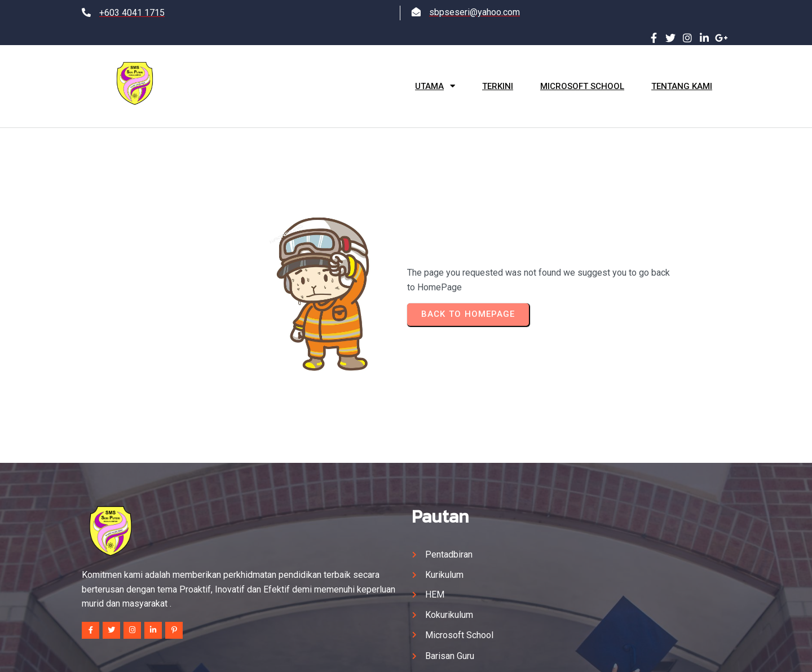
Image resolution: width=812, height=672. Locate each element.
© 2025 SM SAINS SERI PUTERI (406, 653)
